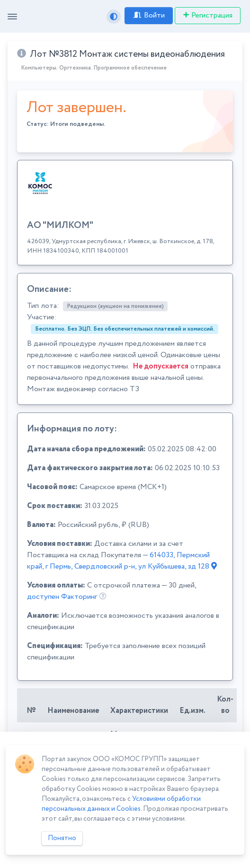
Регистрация (208, 15)
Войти (149, 15)
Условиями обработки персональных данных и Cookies (121, 804)
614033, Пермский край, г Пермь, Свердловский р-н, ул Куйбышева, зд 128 (122, 561)
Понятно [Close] (62, 838)
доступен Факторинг (62, 597)
